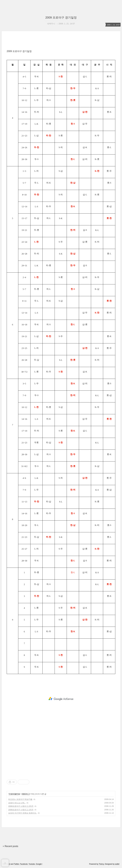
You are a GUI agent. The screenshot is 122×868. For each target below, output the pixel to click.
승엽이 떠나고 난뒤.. (17, 803)
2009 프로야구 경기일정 (61, 17)
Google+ (39, 864)
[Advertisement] (61, 699)
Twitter (16, 864)
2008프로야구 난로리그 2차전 (21, 806)
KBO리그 (26, 794)
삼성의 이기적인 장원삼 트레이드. (23, 813)
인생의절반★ (14, 794)
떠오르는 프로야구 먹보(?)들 (20, 799)
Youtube (32, 864)
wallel (117, 864)
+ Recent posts (10, 846)
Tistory (101, 864)
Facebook (24, 864)
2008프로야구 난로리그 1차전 (21, 810)
